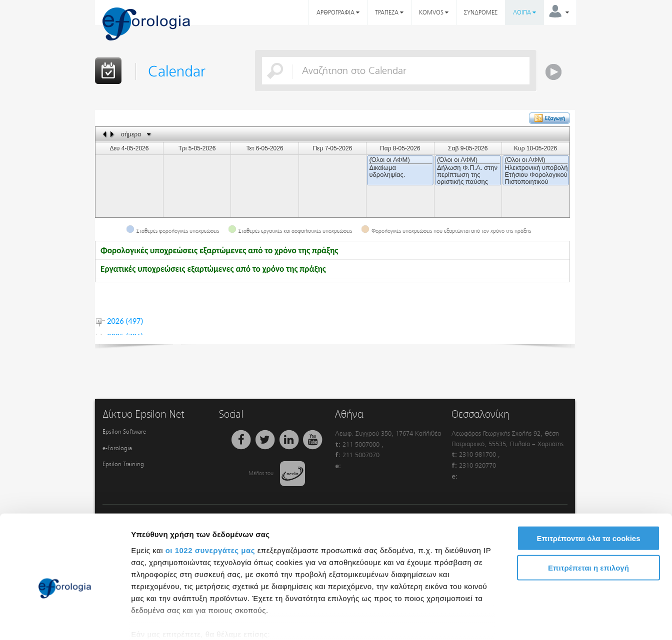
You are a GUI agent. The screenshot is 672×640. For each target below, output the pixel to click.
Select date (149, 134)
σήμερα (131, 134)
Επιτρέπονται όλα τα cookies (588, 486)
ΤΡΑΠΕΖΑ (389, 12)
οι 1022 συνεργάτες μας (210, 497)
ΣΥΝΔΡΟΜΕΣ (481, 12)
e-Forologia (117, 448)
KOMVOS (434, 12)
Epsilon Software (124, 432)
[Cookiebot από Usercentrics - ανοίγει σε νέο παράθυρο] (65, 621)
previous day (105, 134)
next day (114, 134)
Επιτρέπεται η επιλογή (588, 515)
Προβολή (567, 620)
